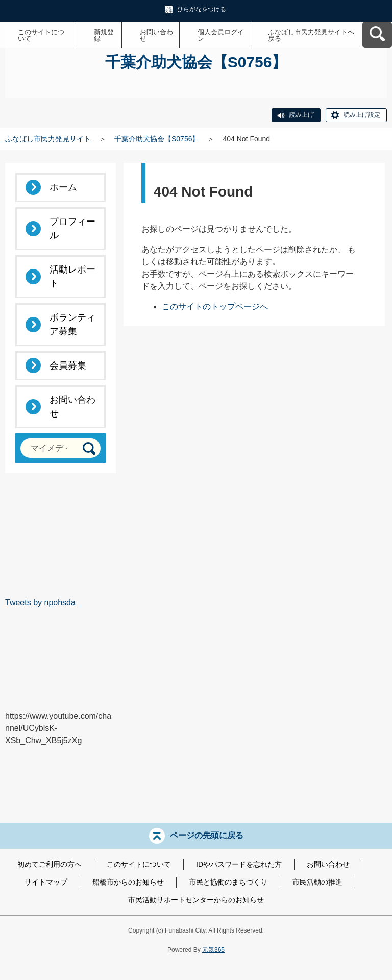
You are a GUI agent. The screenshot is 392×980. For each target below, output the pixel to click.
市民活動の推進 (317, 882)
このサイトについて (41, 35)
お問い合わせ (156, 35)
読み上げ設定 (362, 115)
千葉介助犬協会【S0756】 (157, 139)
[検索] (89, 448)
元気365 (213, 950)
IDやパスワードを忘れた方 (239, 864)
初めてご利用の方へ (50, 864)
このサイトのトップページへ (215, 307)
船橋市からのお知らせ (128, 882)
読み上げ (302, 115)
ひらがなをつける (202, 9)
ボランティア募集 (72, 324)
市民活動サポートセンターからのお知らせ (196, 900)
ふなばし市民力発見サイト (48, 139)
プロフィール (72, 228)
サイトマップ (46, 882)
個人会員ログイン (221, 35)
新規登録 (104, 35)
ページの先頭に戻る (207, 835)
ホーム (63, 187)
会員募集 (68, 365)
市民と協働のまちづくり (228, 882)
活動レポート (72, 276)
